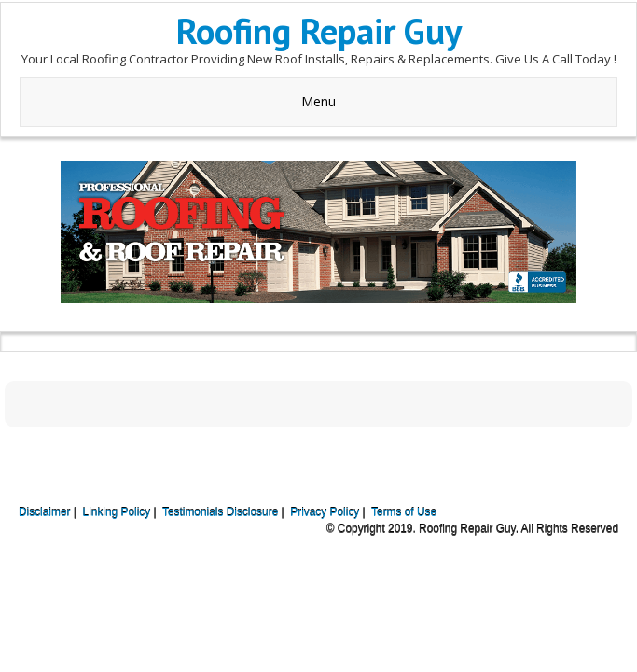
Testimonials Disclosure (220, 512)
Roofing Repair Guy (319, 31)
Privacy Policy (325, 512)
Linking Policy (117, 512)
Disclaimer (45, 512)
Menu (318, 101)
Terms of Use (404, 512)
